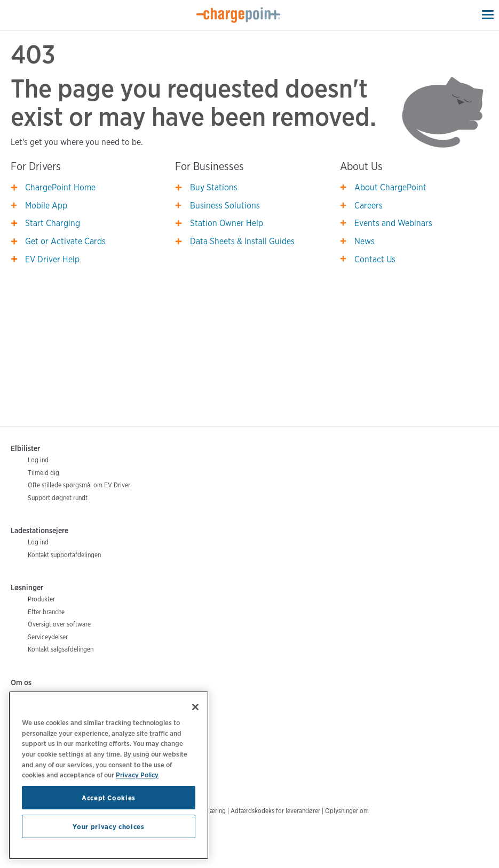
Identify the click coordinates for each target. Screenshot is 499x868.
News (365, 241)
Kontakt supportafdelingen (64, 555)
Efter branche (46, 612)
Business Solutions (225, 206)
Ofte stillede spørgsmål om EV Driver (79, 485)
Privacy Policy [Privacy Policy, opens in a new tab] (137, 775)
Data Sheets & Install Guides (242, 241)
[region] (109, 775)
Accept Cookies (109, 798)
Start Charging (53, 223)
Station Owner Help (227, 223)
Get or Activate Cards (65, 241)
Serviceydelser (48, 637)
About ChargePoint (390, 187)
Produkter (41, 599)
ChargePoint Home (60, 187)
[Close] (195, 707)
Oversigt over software (59, 624)
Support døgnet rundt (58, 498)
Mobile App (46, 206)
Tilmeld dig (43, 473)
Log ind (38, 460)
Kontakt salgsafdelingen (61, 649)
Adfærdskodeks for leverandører (275, 811)
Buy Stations (214, 187)
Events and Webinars (393, 223)
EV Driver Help (52, 259)
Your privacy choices (108, 826)
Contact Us (375, 259)
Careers (369, 206)
